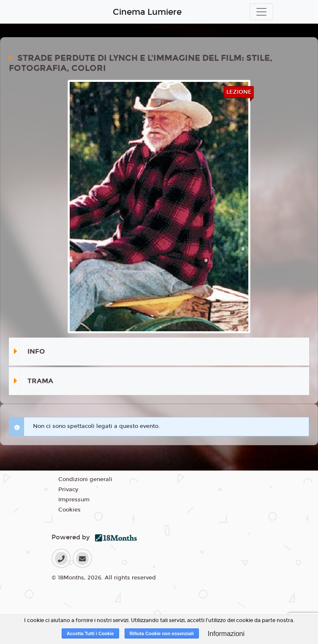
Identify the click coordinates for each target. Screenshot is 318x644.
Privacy (68, 490)
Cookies (69, 510)
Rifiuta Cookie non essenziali (162, 633)
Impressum (74, 500)
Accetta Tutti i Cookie (90, 633)
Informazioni (226, 634)
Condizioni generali (85, 479)
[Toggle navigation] (261, 12)
